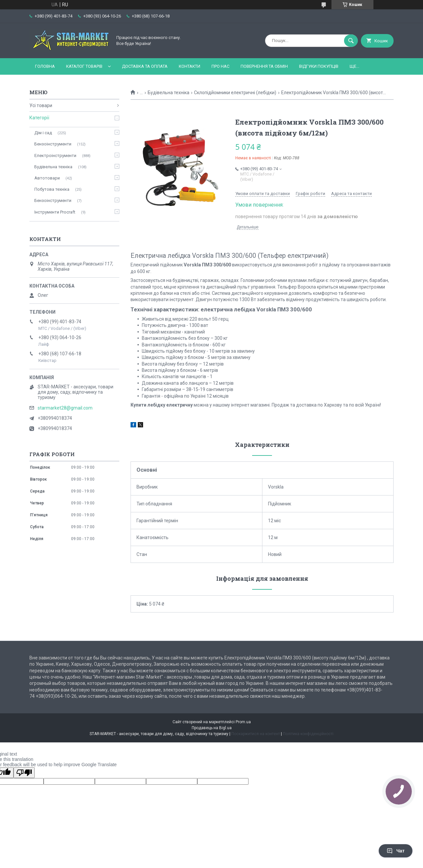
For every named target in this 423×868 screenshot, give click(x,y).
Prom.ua (243, 722)
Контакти (190, 66)
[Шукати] (351, 41)
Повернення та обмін (264, 66)
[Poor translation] (24, 773)
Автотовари (47, 178)
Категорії (39, 118)
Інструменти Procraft (55, 212)
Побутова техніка (52, 189)
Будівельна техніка (169, 93)
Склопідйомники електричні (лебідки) (235, 93)
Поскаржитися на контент (256, 734)
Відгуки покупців (319, 66)
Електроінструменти (55, 156)
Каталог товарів (84, 66)
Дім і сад (43, 133)
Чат (396, 851)
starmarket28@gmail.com (65, 408)
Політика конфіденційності (308, 734)
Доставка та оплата (145, 66)
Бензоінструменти (53, 144)
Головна (45, 66)
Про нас (220, 66)
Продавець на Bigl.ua (212, 728)
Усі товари (41, 105)
